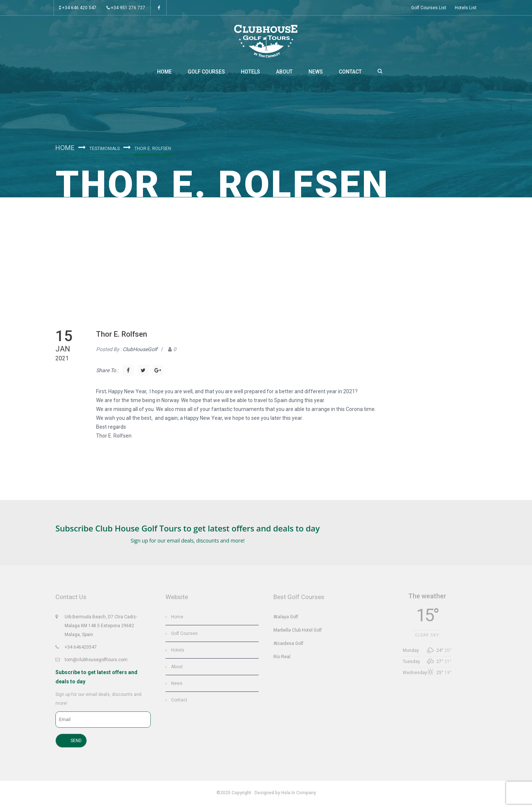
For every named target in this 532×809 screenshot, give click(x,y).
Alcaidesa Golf (288, 646)
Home (164, 74)
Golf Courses (206, 74)
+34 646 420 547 (78, 8)
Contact (350, 74)
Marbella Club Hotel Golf (298, 633)
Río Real (282, 659)
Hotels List (466, 8)
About (284, 74)
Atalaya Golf (286, 619)
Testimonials (107, 150)
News (316, 74)
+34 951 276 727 (126, 8)
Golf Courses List (429, 8)
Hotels (250, 74)
